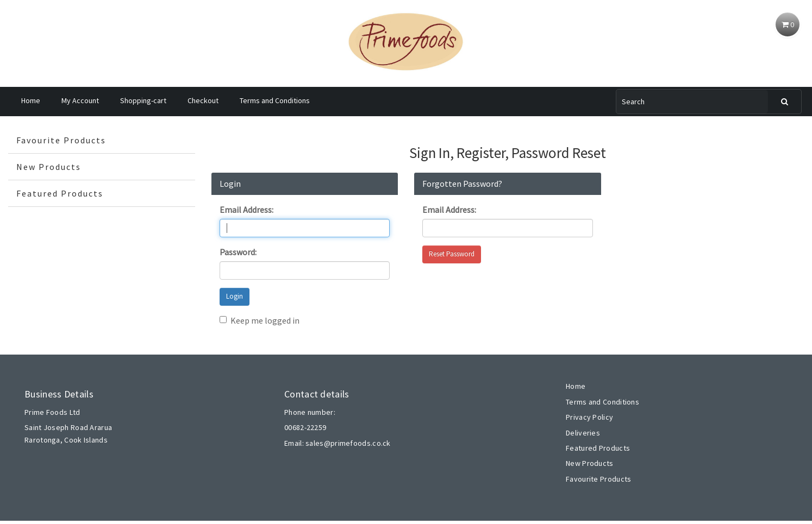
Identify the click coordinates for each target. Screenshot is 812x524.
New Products (49, 167)
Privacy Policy (589, 417)
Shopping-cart (143, 100)
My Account (80, 100)
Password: (238, 252)
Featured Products (60, 193)
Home (31, 100)
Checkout (203, 100)
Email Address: (246, 210)
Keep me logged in (260, 320)
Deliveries (583, 433)
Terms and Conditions (275, 100)
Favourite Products (61, 140)
